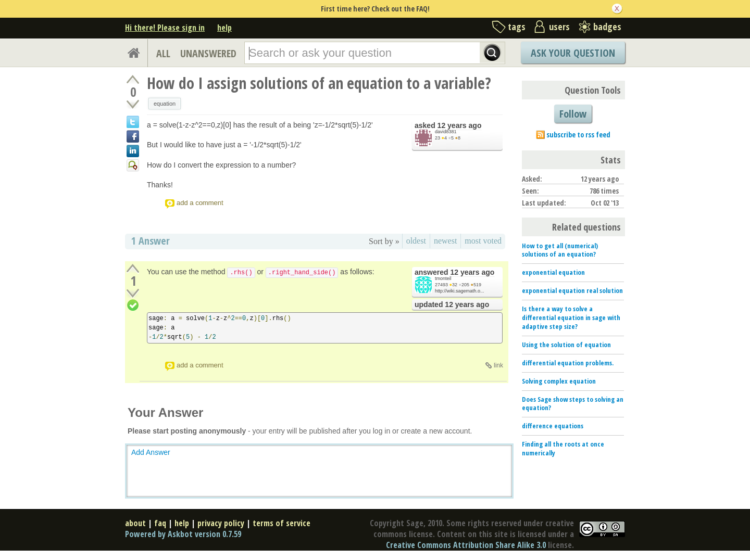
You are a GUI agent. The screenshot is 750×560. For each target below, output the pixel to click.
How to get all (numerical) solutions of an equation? (560, 250)
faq (160, 523)
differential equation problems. (568, 363)
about (135, 523)
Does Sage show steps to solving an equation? (573, 404)
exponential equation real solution (572, 290)
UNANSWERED (208, 53)
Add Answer (151, 452)
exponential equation (553, 272)
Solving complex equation (559, 381)
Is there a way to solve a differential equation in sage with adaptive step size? (571, 317)
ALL (163, 53)
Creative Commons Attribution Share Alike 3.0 (466, 545)
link (498, 365)
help (224, 28)
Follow (573, 114)
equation (165, 104)
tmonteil (443, 278)
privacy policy (221, 523)
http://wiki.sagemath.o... (460, 291)
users (559, 27)
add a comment (200, 203)
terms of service (282, 523)
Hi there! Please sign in (165, 28)
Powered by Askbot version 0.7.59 (183, 534)
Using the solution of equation (566, 345)
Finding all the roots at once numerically (563, 448)
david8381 (446, 132)
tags (517, 27)
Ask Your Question (573, 53)
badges (607, 27)
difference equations (553, 426)
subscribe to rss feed (578, 135)
